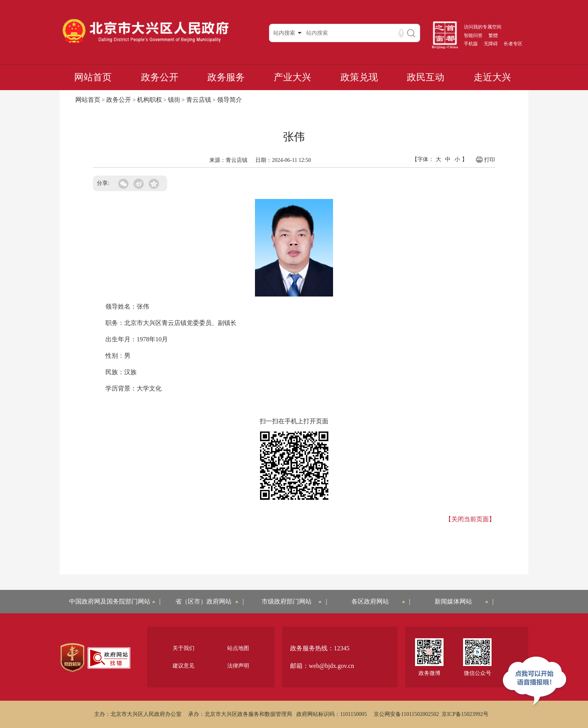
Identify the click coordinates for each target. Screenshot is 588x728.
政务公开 (160, 77)
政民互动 (426, 77)
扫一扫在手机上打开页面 (294, 421)
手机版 (471, 44)
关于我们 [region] (184, 648)
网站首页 (93, 77)
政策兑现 (359, 77)
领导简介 (230, 100)
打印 (485, 160)
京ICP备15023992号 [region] (465, 714)
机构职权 (150, 100)
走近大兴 (492, 77)
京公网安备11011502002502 (406, 714)
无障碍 (491, 44)
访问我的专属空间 (483, 27)
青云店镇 (199, 100)
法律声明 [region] (238, 666)
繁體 (493, 36)
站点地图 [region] (238, 648)
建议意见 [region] (184, 666)
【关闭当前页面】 (470, 519)
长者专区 (513, 44)
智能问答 (473, 36)
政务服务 (226, 77)
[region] (72, 658)
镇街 (174, 100)
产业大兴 (292, 77)
